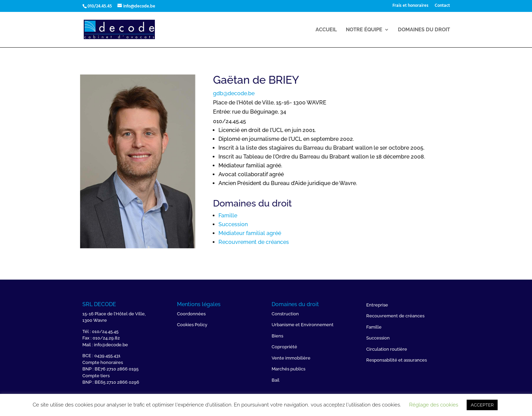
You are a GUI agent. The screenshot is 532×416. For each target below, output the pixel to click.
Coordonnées (191, 314)
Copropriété (284, 347)
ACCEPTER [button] (482, 405)
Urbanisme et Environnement (303, 325)
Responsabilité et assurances (397, 360)
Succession (269, 224)
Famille (264, 215)
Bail (276, 380)
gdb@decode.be (270, 93)
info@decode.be (111, 345)
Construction (285, 314)
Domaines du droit (424, 30)
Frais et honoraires (410, 6)
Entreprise (377, 305)
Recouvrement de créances (289, 242)
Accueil (326, 30)
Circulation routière (387, 349)
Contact (442, 6)
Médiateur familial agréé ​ (286, 233)
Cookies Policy (192, 325)
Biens (277, 336)
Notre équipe (364, 30)
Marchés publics (288, 369)
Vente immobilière (291, 358)
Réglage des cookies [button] (434, 405)
